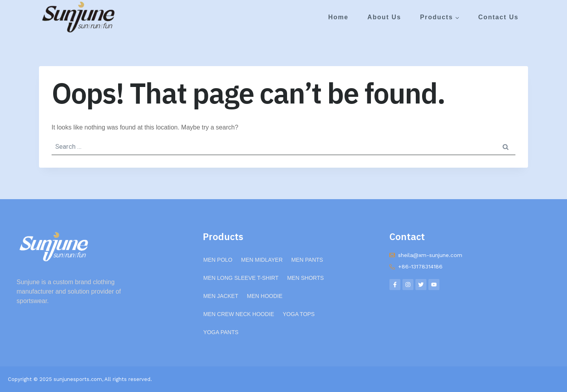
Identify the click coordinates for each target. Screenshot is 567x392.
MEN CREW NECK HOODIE (239, 314)
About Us (384, 17)
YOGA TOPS (299, 314)
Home (338, 17)
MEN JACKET (221, 296)
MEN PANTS (307, 260)
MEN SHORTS (305, 278)
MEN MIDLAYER (262, 260)
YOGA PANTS (221, 332)
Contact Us (498, 17)
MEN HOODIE (265, 296)
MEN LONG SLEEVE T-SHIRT (241, 278)
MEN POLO (218, 260)
